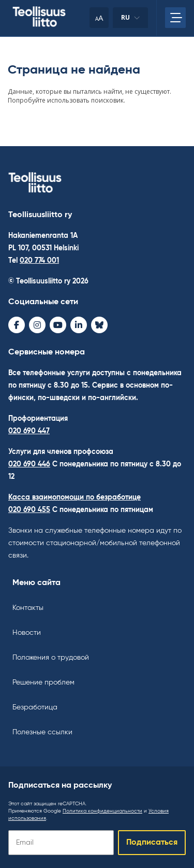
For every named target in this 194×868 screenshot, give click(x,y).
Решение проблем (43, 682)
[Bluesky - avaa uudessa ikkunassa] (99, 325)
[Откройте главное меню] (175, 18)
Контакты (28, 608)
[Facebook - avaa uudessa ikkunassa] (17, 325)
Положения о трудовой (51, 658)
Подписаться (152, 843)
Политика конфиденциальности (102, 811)
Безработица (35, 707)
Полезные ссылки (42, 732)
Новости (27, 633)
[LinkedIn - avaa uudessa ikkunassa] (79, 325)
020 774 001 (39, 261)
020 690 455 (29, 510)
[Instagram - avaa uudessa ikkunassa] (37, 325)
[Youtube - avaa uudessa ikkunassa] (58, 325)
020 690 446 (29, 464)
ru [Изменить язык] (130, 20)
